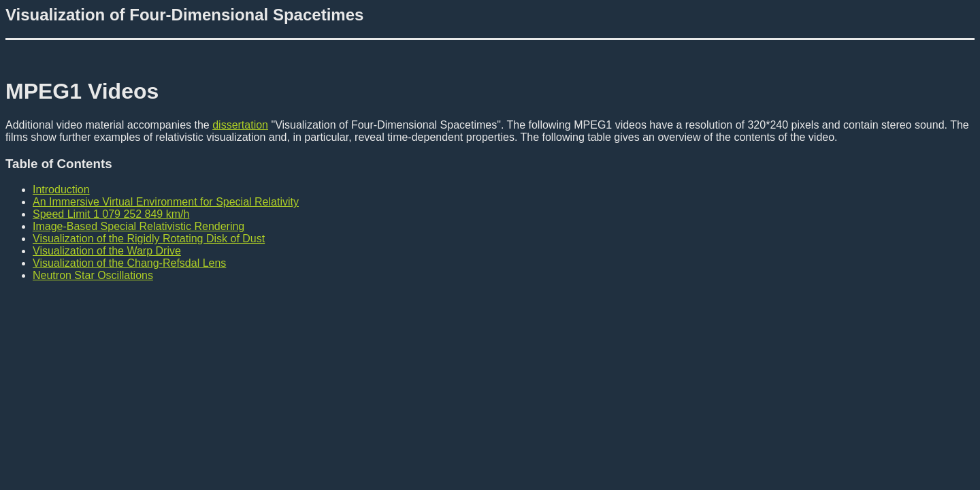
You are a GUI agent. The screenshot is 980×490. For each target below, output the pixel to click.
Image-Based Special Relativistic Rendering (138, 226)
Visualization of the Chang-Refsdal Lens (129, 263)
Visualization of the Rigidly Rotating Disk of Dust (149, 239)
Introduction (61, 190)
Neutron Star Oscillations (93, 275)
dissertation (240, 125)
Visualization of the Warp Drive (107, 251)
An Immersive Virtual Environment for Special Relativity (166, 202)
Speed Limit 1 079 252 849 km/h (111, 214)
